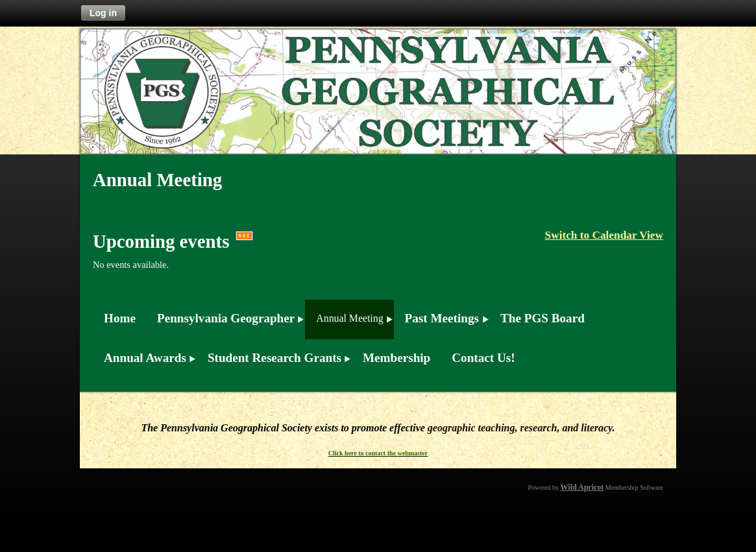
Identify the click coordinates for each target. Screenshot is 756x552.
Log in (103, 13)
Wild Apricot (582, 487)
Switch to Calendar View (604, 235)
